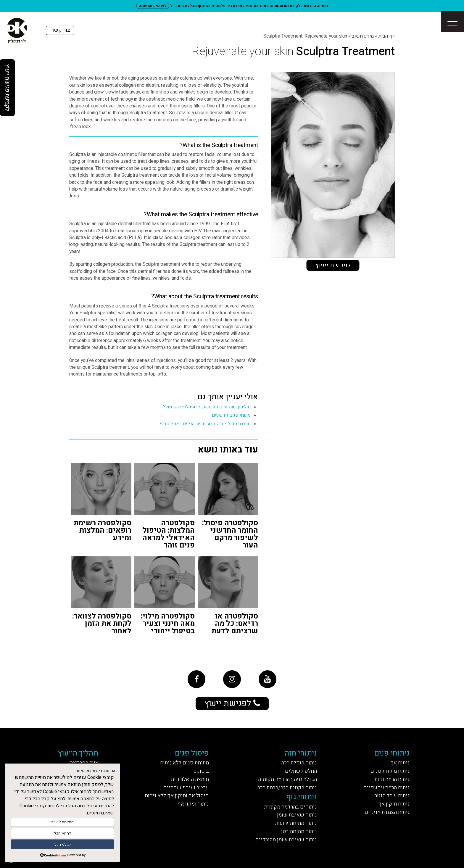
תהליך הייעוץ (78, 753)
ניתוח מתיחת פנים (390, 771)
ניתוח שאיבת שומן (297, 815)
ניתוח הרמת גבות (392, 779)
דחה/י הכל (63, 833)
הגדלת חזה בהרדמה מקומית (287, 779)
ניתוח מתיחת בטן (299, 831)
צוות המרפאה (84, 763)
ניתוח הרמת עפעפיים (386, 788)
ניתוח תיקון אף (394, 804)
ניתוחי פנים (392, 753)
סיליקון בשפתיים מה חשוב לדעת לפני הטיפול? (207, 407)
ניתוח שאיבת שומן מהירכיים (286, 840)
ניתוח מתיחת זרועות (296, 823)
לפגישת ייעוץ (333, 265)
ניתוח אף (400, 763)
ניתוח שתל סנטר (392, 796)
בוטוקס (201, 771)
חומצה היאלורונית (190, 779)
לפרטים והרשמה (153, 6)
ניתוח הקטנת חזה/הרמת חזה (287, 788)
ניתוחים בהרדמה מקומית (291, 807)
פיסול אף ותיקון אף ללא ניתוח (177, 796)
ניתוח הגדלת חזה (299, 763)
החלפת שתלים (301, 771)
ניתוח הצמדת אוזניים (387, 812)
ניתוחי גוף (302, 797)
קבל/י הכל (63, 844)
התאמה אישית (62, 822)
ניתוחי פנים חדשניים (231, 415)
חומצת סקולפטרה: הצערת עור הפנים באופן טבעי (205, 424)
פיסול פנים (192, 753)
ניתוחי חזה (301, 753)
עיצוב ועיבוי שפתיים (186, 788)
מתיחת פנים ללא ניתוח (185, 763)
